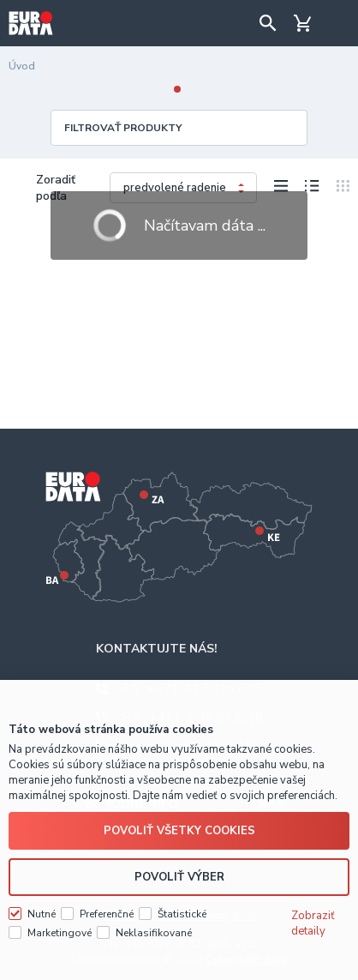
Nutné (42, 914)
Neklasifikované (154, 933)
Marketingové (60, 933)
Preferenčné (107, 914)
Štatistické (182, 914)
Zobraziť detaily (313, 923)
